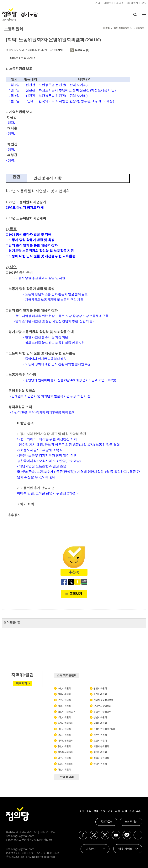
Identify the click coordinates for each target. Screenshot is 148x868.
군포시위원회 (64, 700)
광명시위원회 (100, 688)
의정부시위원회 (65, 752)
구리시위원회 (100, 694)
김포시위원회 (64, 706)
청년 (132, 811)
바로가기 (22, 683)
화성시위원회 (64, 770)
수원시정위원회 (65, 723)
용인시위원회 (64, 746)
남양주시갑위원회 (102, 706)
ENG (144, 3)
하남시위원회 (100, 764)
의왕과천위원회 (101, 746)
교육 (110, 811)
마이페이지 (132, 3)
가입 (98, 3)
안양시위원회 (64, 735)
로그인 (120, 3)
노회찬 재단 (131, 822)
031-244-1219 (24, 853)
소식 (89, 811)
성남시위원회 (100, 717)
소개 (82, 811)
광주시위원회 (64, 694)
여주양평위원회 (65, 741)
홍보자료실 (106, 822)
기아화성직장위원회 (103, 700)
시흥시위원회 (100, 723)
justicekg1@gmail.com (20, 836)
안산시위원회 (64, 729)
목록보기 (76, 594)
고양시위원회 (64, 688)
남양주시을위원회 (102, 712)
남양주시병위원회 (66, 712)
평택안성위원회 (101, 758)
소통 (103, 811)
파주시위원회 (64, 758)
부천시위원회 (64, 717)
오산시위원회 (100, 741)
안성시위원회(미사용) (104, 729)
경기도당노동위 (15, 50)
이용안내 (108, 3)
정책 (96, 811)
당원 (117, 811)
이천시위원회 (100, 752)
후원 (139, 811)
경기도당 (29, 14)
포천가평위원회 (65, 764)
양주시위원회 (100, 735)
